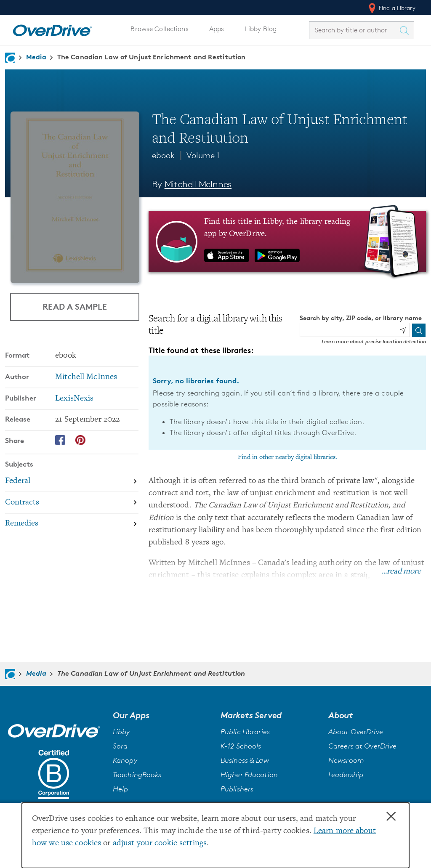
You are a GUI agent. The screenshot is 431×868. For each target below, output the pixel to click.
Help (121, 789)
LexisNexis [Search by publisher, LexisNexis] (74, 399)
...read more (401, 572)
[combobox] (354, 30)
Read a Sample (75, 307)
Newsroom (346, 760)
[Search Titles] (406, 30)
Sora (120, 746)
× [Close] (391, 817)
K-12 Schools (241, 746)
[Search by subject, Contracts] (72, 503)
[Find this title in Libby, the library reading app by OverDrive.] (287, 242)
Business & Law (245, 760)
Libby (121, 732)
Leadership (346, 775)
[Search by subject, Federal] (72, 482)
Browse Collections (159, 29)
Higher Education (249, 775)
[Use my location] (403, 330)
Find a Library (391, 8)
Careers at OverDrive (362, 746)
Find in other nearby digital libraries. (287, 457)
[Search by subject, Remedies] (72, 524)
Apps (217, 29)
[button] (162, 715)
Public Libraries (245, 732)
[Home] (52, 29)
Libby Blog (261, 29)
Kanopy (125, 760)
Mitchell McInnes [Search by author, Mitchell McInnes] (198, 184)
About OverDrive (356, 732)
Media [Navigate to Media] (36, 57)
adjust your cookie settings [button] (160, 843)
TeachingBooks (137, 775)
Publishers (237, 789)
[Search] (419, 330)
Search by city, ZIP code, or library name (361, 318)
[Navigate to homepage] (10, 58)
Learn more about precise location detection (374, 341)
